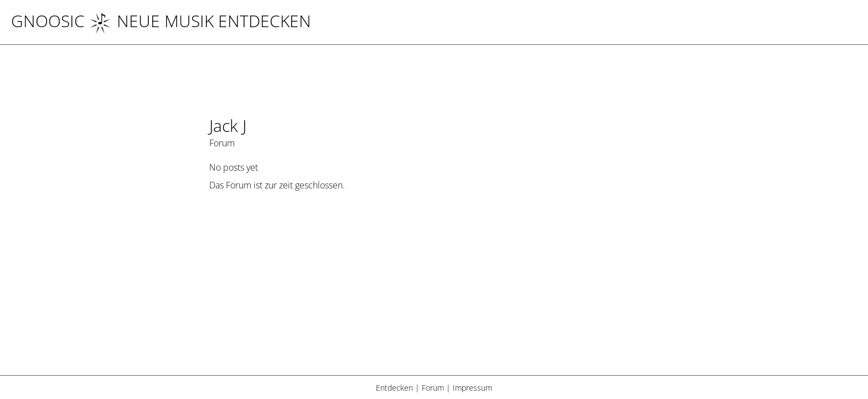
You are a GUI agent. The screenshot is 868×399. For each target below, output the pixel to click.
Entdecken (394, 388)
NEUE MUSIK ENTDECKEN (200, 21)
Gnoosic (48, 21)
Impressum (472, 388)
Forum (433, 388)
